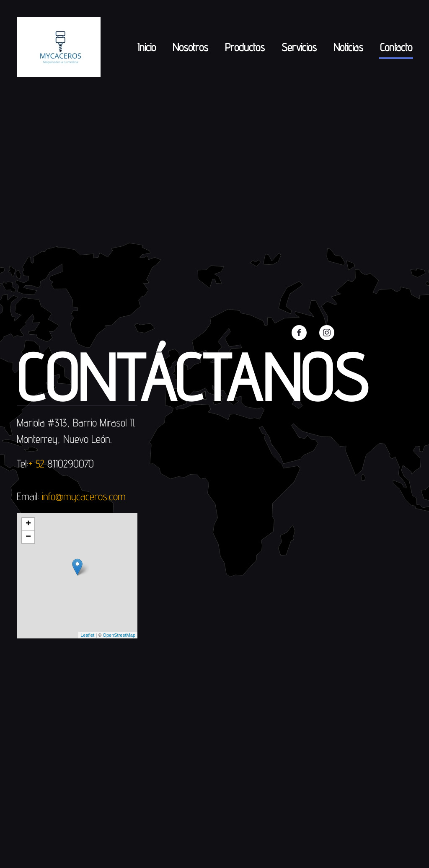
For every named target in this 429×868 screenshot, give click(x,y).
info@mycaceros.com (84, 496)
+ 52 (38, 464)
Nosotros (190, 47)
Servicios (299, 47)
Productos (245, 47)
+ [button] (28, 524)
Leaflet (87, 635)
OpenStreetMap (119, 635)
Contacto (396, 47)
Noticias (348, 47)
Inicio (147, 47)
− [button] (28, 537)
